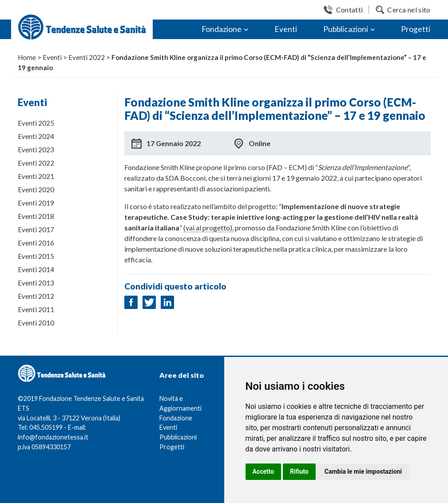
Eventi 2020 (36, 190)
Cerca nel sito (409, 10)
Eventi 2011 (36, 309)
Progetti (416, 29)
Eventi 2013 (36, 283)
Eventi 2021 (36, 176)
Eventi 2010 (36, 323)
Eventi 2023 (36, 150)
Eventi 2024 (36, 136)
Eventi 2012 (36, 296)
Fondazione (222, 29)
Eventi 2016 (36, 243)
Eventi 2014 (36, 269)
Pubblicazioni (346, 29)
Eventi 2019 (36, 203)
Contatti (349, 10)
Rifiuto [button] (299, 471)
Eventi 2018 (36, 216)
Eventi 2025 (36, 123)
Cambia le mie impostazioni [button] (363, 471)
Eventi (286, 29)
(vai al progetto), (208, 228)
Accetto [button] (264, 471)
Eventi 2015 (36, 256)
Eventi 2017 (36, 230)
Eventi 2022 (36, 163)
